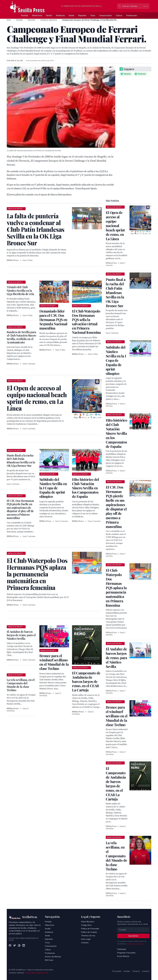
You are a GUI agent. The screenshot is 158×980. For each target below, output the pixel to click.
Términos (136, 971)
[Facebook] (10, 945)
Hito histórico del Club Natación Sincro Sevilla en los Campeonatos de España (85, 488)
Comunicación (106, 15)
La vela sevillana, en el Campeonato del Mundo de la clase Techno (21, 685)
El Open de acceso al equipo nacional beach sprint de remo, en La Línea (115, 226)
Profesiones (132, 15)
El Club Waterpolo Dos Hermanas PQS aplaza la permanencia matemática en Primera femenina (116, 588)
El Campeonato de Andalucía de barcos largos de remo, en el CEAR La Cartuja (86, 681)
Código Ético (86, 925)
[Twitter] (15, 945)
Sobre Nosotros (88, 922)
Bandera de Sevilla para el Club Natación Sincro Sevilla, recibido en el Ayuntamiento (21, 337)
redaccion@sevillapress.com (36, 973)
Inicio (9, 20)
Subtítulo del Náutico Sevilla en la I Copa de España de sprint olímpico (53, 488)
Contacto (85, 943)
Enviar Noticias (123, 956)
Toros (93, 15)
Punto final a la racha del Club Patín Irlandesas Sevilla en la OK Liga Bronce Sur (21, 461)
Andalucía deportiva (49, 20)
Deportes (82, 15)
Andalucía (60, 15)
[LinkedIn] (24, 945)
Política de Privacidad (90, 929)
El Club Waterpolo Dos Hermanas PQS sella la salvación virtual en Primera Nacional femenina (86, 322)
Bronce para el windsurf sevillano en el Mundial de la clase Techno (54, 662)
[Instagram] (19, 945)
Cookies (127, 971)
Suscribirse (133, 936)
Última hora (37, 15)
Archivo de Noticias (53, 957)
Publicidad (122, 949)
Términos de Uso (88, 936)
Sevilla (49, 15)
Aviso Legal (86, 939)
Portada (25, 15)
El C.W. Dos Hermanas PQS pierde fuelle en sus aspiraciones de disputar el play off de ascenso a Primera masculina (20, 509)
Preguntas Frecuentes (126, 953)
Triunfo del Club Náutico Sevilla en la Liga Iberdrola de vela (20, 290)
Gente (71, 15)
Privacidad (117, 971)
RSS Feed (49, 960)
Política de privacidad (135, 944)
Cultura (119, 15)
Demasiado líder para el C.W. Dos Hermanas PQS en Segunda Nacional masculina (53, 320)
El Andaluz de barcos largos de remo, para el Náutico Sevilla (21, 635)
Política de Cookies (89, 932)
